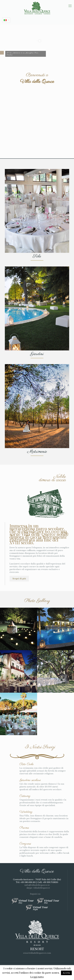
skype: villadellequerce (37, 888)
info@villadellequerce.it (37, 885)
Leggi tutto (37, 977)
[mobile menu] (70, 6)
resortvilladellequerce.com (37, 953)
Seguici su (37, 894)
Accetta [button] (66, 973)
